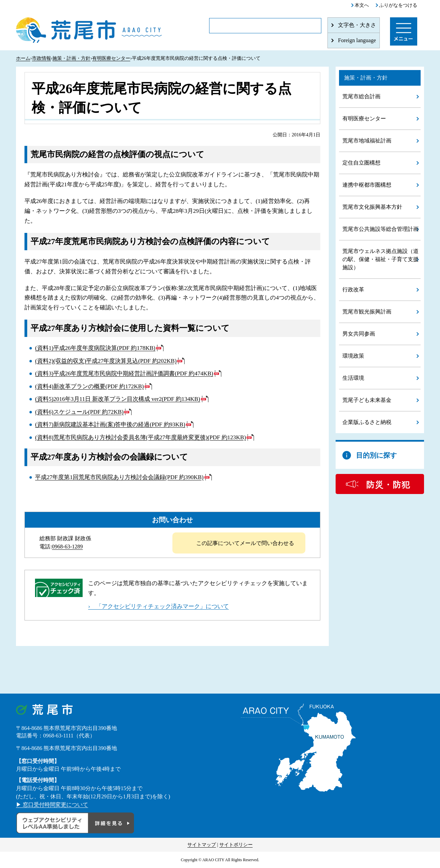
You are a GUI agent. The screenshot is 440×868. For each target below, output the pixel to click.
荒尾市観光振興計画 (367, 312)
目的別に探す (376, 455)
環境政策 (353, 356)
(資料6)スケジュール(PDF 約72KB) (79, 412)
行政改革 (353, 290)
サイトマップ (202, 845)
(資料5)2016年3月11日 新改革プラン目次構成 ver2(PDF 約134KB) (117, 399)
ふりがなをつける (398, 5)
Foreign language (357, 40)
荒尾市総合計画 (361, 96)
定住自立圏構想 (361, 163)
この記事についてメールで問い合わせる (245, 543)
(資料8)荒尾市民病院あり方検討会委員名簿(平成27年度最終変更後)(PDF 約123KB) (140, 437)
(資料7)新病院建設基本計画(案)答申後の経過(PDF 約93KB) (110, 424)
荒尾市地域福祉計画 (367, 141)
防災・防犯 (388, 485)
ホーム (23, 58)
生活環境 (353, 378)
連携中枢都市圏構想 (367, 185)
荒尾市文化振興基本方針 (372, 207)
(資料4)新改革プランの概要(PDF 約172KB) (89, 386)
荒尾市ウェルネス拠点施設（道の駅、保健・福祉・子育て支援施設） (380, 259)
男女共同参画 (359, 334)
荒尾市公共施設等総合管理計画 (380, 229)
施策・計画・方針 (71, 58)
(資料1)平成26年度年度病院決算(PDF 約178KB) (95, 348)
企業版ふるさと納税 (367, 422)
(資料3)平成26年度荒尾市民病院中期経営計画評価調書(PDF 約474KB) (124, 373)
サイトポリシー (236, 845)
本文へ (362, 5)
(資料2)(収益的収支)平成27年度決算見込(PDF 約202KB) (106, 361)
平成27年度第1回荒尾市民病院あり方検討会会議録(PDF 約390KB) (119, 477)
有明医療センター (111, 58)
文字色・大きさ (357, 25)
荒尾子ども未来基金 (367, 400)
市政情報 (41, 58)
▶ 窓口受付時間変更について (52, 805)
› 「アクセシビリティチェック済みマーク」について (158, 606)
